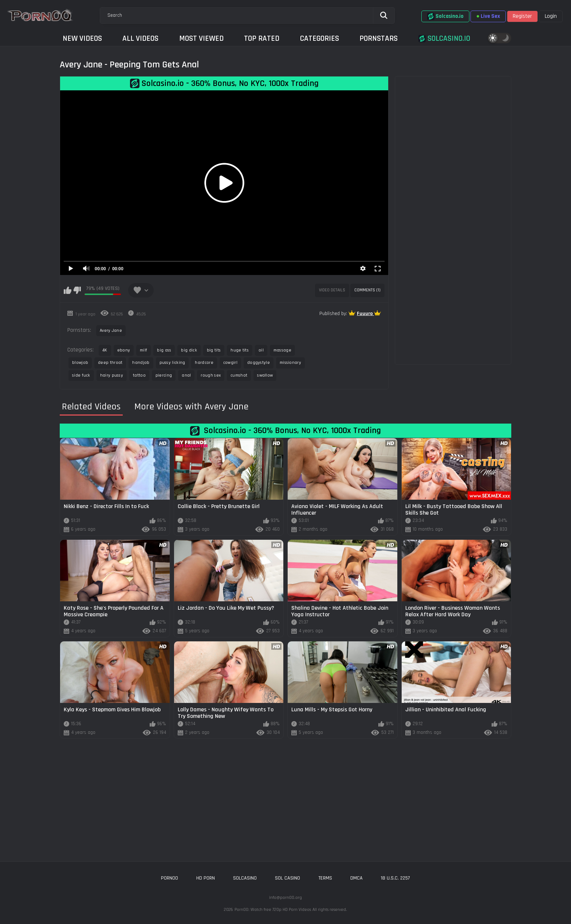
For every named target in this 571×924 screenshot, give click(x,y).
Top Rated (262, 38)
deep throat (110, 363)
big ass (164, 350)
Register (522, 16)
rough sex (211, 375)
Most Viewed (201, 38)
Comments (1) (367, 290)
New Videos (82, 38)
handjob (141, 363)
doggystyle (259, 363)
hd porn (206, 878)
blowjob (80, 363)
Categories (320, 38)
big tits (214, 350)
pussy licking (172, 363)
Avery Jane (111, 331)
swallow (265, 375)
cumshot (239, 375)
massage (282, 350)
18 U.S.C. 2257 (395, 878)
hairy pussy (112, 375)
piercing (164, 375)
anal (186, 375)
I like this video (68, 290)
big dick (189, 350)
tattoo (139, 375)
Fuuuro (365, 314)
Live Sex (488, 16)
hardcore (204, 363)
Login (551, 16)
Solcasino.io (445, 16)
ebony (124, 350)
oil (261, 350)
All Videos (140, 38)
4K (105, 350)
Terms (325, 878)
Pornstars (379, 38)
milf (143, 350)
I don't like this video (77, 290)
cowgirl (230, 363)
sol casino (288, 878)
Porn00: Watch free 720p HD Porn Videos (273, 910)
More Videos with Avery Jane (191, 407)
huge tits (240, 350)
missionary (290, 363)
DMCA (357, 878)
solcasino (245, 878)
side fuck (81, 375)
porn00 (170, 878)
